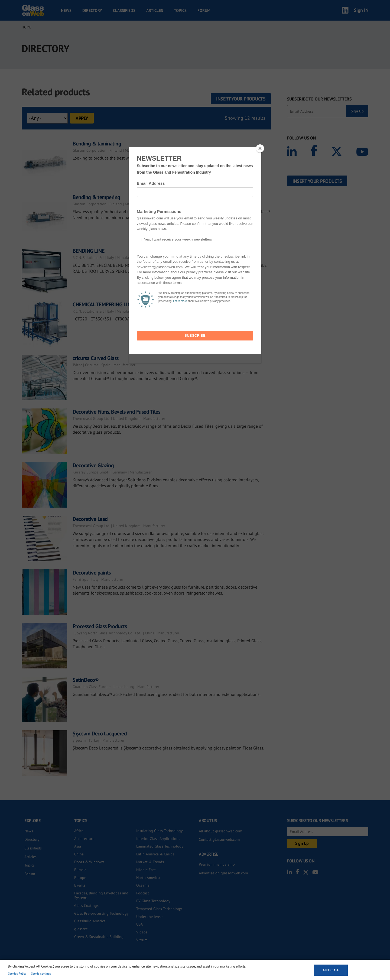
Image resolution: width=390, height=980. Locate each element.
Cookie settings (41, 973)
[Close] (260, 148)
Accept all (331, 970)
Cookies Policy (17, 973)
